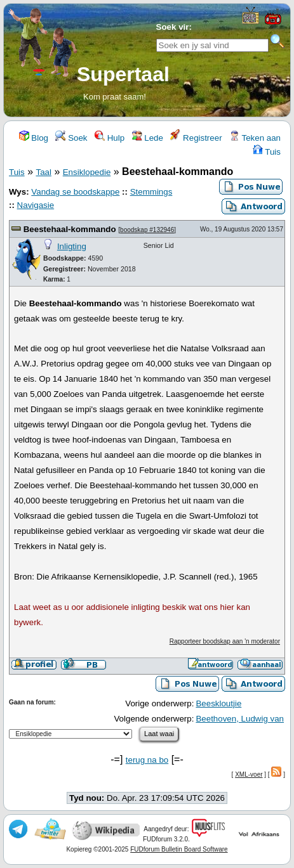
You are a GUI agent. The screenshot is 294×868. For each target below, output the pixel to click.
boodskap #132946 (147, 230)
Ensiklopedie (87, 172)
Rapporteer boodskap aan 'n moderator (225, 641)
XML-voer (249, 774)
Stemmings (151, 192)
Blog (34, 138)
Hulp (110, 138)
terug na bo (147, 760)
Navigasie (36, 205)
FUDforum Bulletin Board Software (179, 849)
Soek (71, 138)
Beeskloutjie (218, 703)
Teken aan (255, 138)
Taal (43, 172)
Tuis (267, 152)
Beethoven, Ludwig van (240, 719)
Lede (148, 138)
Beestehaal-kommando (70, 229)
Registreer (196, 138)
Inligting (72, 246)
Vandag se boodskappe (75, 192)
